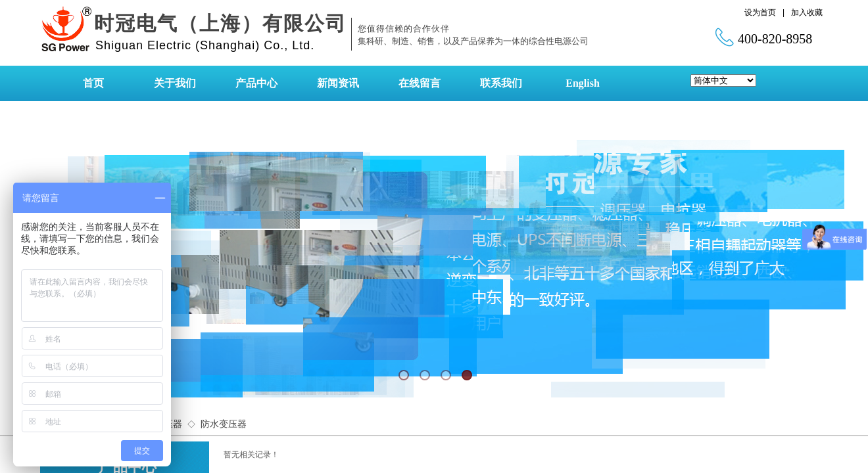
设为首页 (760, 12)
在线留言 (420, 83)
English (583, 83)
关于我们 (175, 83)
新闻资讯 (338, 83)
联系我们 (501, 83)
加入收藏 (807, 12)
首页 (93, 83)
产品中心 (256, 83)
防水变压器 (224, 424)
